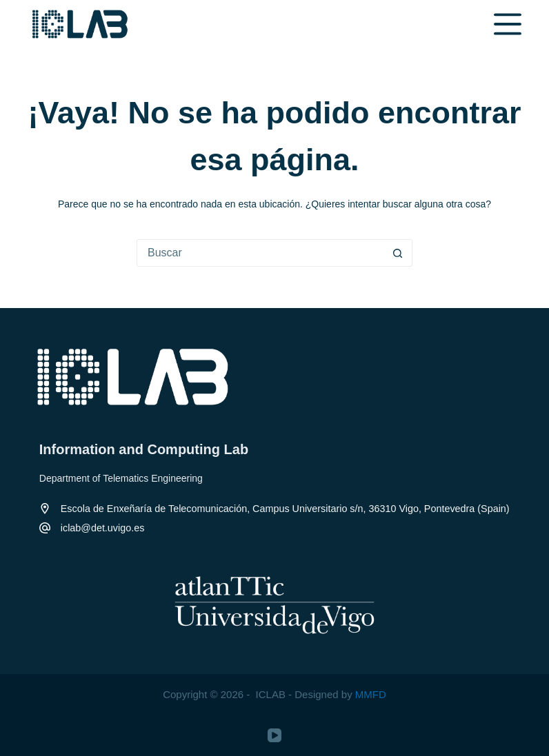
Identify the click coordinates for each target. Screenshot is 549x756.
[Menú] (508, 24)
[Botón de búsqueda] (398, 253)
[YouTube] (274, 735)
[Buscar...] (261, 253)
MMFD (371, 694)
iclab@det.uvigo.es (103, 528)
